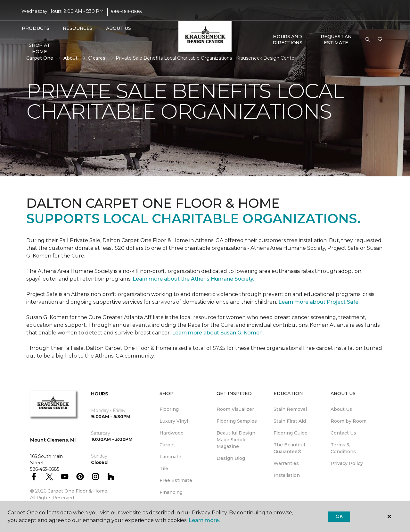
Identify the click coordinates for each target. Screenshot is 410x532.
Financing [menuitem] (171, 492)
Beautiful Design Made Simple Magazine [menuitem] (236, 440)
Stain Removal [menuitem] (290, 409)
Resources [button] (78, 28)
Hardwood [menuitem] (172, 433)
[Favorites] (380, 40)
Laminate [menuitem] (170, 457)
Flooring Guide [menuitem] (291, 433)
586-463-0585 (126, 12)
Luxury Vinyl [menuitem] (174, 421)
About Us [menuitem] (341, 409)
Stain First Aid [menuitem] (290, 421)
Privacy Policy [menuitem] (347, 463)
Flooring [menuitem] (169, 409)
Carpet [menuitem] (167, 445)
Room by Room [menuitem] (348, 421)
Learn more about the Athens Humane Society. (194, 279)
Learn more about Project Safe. (319, 302)
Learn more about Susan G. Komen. (218, 333)
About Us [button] (119, 28)
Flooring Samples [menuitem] (237, 421)
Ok (339, 516)
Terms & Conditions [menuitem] (343, 448)
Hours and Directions (287, 40)
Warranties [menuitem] (286, 463)
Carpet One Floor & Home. (78, 491)
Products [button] (36, 28)
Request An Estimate (336, 40)
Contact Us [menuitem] (343, 433)
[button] (368, 40)
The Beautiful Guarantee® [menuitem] (289, 448)
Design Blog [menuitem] (231, 458)
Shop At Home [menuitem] (39, 48)
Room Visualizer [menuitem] (235, 409)
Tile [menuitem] (164, 469)
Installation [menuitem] (287, 475)
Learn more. (204, 520)
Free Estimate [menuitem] (176, 480)
